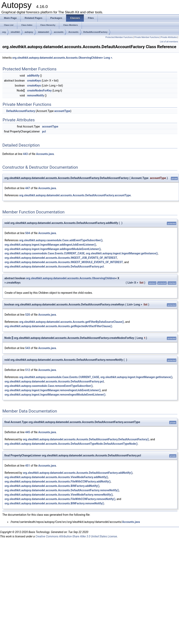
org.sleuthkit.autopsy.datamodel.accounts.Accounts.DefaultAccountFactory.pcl (54, 267)
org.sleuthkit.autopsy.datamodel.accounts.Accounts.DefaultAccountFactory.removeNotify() (62, 490)
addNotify (33, 76)
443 (25, 154)
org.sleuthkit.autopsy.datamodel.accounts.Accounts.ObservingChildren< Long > (62, 58)
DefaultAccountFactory (95, 32)
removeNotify (35, 95)
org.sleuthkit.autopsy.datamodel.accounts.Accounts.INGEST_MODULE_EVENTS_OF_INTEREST (64, 262)
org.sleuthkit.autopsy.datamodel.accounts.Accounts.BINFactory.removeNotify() (54, 503)
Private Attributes (169, 37)
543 (28, 348)
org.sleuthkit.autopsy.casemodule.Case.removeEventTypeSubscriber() (49, 386)
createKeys (34, 81)
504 (28, 233)
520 (28, 315)
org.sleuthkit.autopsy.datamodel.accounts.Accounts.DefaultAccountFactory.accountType (75, 195)
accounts (59, 32)
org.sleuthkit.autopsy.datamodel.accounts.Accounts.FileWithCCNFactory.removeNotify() (60, 499)
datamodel (43, 32)
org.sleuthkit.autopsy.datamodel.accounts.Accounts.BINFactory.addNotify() (52, 486)
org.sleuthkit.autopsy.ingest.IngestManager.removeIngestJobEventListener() (53, 390)
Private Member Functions (147, 37)
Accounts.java (45, 154)
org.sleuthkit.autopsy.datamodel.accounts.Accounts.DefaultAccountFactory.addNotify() (78, 473)
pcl (44, 131)
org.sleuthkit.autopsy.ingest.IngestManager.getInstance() (122, 253)
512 (28, 370)
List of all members (169, 42)
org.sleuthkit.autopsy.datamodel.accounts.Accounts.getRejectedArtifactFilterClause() (58, 326)
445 (28, 432)
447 (28, 188)
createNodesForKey (39, 90)
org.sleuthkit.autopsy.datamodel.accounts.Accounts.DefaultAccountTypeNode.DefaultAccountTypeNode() (71, 444)
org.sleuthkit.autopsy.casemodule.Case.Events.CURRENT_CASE (45, 253)
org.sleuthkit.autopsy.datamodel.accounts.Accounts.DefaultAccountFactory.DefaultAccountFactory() (86, 439)
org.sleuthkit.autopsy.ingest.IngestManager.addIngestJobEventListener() (50, 245)
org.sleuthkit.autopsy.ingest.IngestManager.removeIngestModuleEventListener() (55, 395)
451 (28, 466)
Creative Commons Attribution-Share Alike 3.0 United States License (76, 536)
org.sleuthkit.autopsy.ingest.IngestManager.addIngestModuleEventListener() (53, 249)
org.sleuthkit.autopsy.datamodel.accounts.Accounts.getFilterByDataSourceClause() (71, 322)
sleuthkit (15, 32)
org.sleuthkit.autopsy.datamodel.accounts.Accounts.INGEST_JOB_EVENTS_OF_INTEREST (61, 258)
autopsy (29, 32)
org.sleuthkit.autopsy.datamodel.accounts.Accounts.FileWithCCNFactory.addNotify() (58, 482)
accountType (62, 111)
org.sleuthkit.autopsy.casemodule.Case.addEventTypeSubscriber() (61, 240)
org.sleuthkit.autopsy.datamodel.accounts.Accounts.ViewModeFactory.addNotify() (56, 477)
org (4, 32)
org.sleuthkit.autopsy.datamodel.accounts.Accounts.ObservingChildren (71, 278)
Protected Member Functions (119, 37)
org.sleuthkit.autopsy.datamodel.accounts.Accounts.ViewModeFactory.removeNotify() (59, 495)
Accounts (73, 32)
